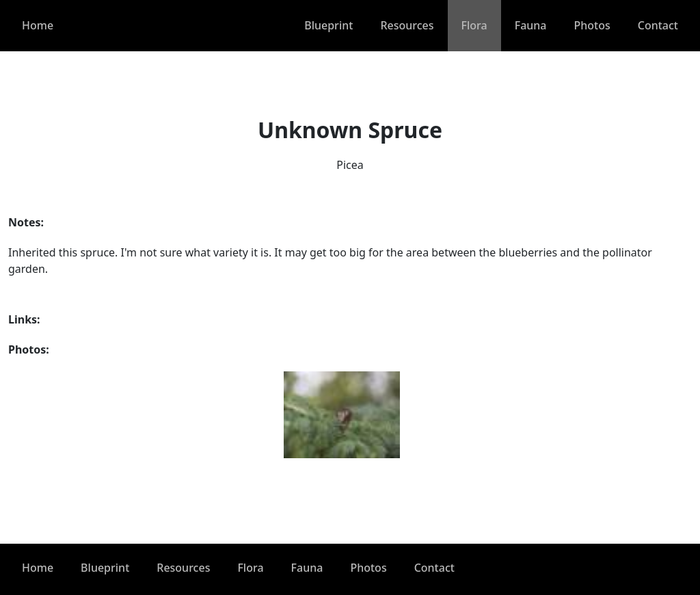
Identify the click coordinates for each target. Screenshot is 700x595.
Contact (658, 25)
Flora (474, 25)
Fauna (531, 25)
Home (38, 25)
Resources (407, 25)
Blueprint (328, 25)
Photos (592, 25)
